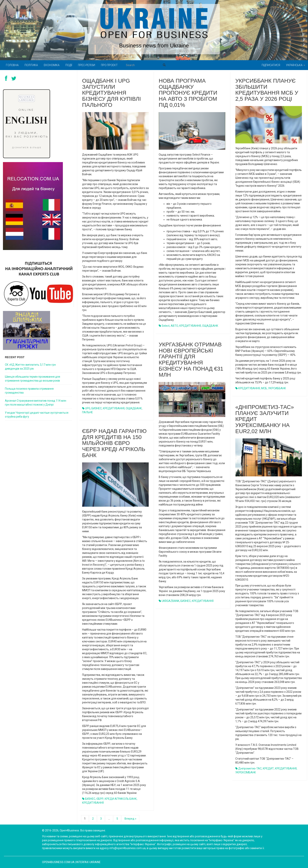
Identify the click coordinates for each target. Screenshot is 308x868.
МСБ (264, 388)
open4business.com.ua (58, 862)
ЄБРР (100, 799)
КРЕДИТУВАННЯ (114, 408)
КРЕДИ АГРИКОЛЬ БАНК (121, 799)
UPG (88, 408)
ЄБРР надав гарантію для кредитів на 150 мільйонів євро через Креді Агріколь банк (114, 443)
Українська (296, 65)
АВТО (174, 326)
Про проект (109, 65)
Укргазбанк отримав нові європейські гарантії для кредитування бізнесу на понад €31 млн (191, 360)
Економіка (52, 65)
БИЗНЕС (97, 408)
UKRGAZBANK (170, 601)
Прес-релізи (87, 65)
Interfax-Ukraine (88, 862)
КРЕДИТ (268, 768)
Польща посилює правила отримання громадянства (29, 391)
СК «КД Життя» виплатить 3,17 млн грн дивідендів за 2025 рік (30, 367)
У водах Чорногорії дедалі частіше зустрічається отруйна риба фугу (37, 415)
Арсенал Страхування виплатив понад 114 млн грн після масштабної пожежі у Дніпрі (36, 403)
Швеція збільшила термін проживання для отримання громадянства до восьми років (33, 379)
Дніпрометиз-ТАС (250, 768)
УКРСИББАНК (277, 388)
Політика (31, 65)
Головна (12, 65)
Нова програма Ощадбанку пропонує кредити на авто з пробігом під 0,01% (188, 93)
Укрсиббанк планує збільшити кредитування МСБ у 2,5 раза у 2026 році (267, 90)
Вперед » (130, 819)
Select (166, 326)
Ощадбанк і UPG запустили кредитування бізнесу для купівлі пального (111, 93)
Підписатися (271, 65)
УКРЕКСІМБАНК (246, 772)
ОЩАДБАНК (134, 408)
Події (69, 65)
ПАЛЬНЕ (88, 412)
